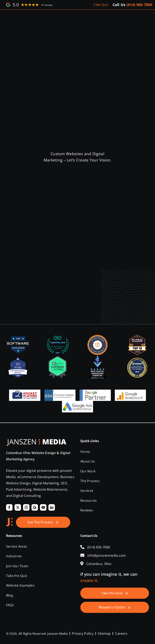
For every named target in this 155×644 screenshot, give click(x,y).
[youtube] (43, 507)
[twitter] (18, 507)
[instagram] (26, 507)
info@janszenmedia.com (107, 555)
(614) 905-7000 (139, 5)
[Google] (35, 507)
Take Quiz (101, 5)
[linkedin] (52, 507)
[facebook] (9, 507)
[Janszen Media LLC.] (36, 441)
